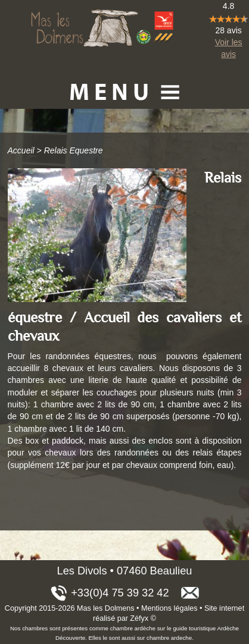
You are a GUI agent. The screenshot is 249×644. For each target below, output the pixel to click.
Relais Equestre (74, 150)
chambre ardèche (133, 628)
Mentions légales (169, 608)
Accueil (21, 150)
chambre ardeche (169, 638)
